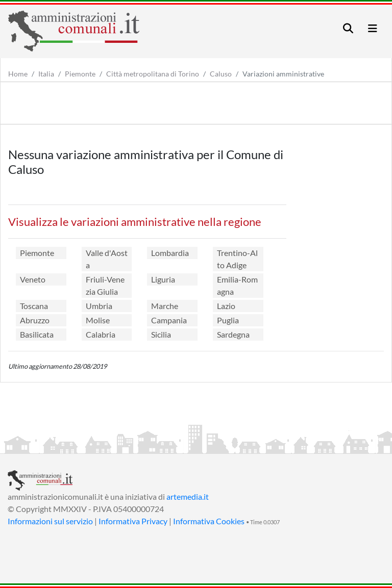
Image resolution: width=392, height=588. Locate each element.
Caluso (221, 74)
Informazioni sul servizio (50, 521)
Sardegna (233, 334)
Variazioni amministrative (283, 74)
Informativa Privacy (133, 521)
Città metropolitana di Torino (153, 74)
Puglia (228, 320)
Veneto (33, 279)
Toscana (34, 306)
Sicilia (161, 334)
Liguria (163, 279)
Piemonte (80, 74)
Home (18, 74)
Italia (46, 74)
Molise (98, 320)
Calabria (101, 334)
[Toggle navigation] (348, 28)
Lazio (226, 306)
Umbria (99, 306)
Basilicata (37, 334)
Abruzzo (35, 320)
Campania (169, 320)
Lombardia (170, 253)
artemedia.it (188, 496)
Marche (165, 306)
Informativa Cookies (209, 521)
